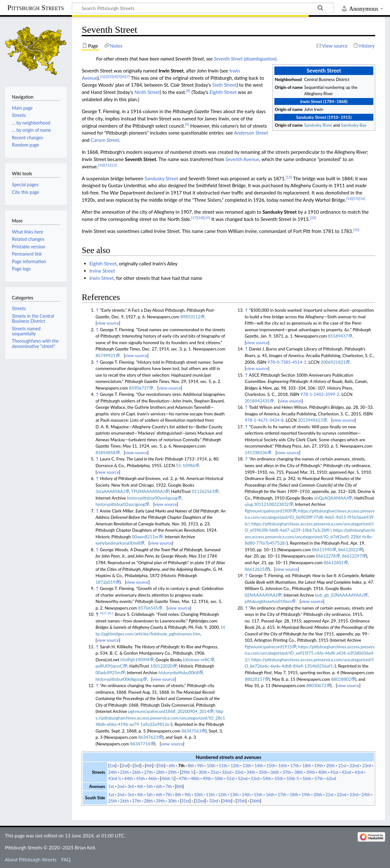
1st (112, 766)
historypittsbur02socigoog (120, 504)
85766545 (148, 608)
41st (334, 772)
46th (152, 778)
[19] (207, 218)
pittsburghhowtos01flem (268, 601)
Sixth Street (224, 85)
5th (161, 766)
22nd (354, 766)
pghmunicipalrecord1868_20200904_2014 (169, 711)
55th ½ (293, 778)
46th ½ (168, 778)
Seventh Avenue (242, 159)
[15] (356, 198)
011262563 (203, 491)
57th (319, 778)
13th (247, 766)
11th (223, 766)
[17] (194, 218)
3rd (137, 766)
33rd (239, 772)
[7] (128, 76)
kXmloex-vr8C (197, 660)
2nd (125, 766)
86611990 (322, 550)
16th (283, 766)
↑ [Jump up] (97, 310)
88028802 (341, 679)
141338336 (256, 452)
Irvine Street (102, 271)
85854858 (105, 452)
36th (275, 772)
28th (160, 772)
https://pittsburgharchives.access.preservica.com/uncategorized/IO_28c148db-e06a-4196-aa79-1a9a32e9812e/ (160, 718)
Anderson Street (251, 133)
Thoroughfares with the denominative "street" (35, 343)
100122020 (161, 666)
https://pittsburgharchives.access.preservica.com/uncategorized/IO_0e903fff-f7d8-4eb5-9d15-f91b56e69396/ (310, 517)
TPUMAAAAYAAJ (148, 491)
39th (311, 772)
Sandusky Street (161, 178)
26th (136, 772)
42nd (346, 772)
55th (279, 778)
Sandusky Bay (354, 125)
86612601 (333, 562)
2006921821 (333, 362)
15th (271, 766)
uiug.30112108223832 (267, 504)
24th (112, 772)
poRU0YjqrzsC (109, 666)
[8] (188, 91)
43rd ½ (115, 778)
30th (203, 772)
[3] (111, 76)
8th (191, 766)
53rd (255, 778)
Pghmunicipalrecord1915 (268, 647)
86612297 (352, 556)
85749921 (105, 355)
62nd (331, 778)
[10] (101, 165)
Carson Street (105, 140)
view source (108, 323)
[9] (187, 124)
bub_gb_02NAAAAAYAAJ (339, 595)
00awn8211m (145, 537)
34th (251, 772)
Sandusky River (318, 125)
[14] (349, 198)
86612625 (255, 569)
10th (211, 766)
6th (172, 766)
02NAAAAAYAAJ (261, 595)
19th (319, 766)
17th (295, 766)
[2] (106, 76)
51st (231, 778)
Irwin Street (102, 278)
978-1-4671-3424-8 (264, 420)
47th (183, 778)
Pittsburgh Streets (36, 8)
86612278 (326, 556)
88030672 (316, 685)
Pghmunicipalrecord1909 (268, 511)
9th (200, 766)
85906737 (139, 388)
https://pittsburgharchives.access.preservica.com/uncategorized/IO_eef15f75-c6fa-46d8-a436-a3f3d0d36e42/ (310, 653)
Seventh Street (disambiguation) (245, 59)
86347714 (140, 744)
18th (307, 766)
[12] (114, 165)
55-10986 (186, 465)
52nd (243, 778)
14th (259, 766)
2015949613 (310, 420)
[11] (107, 165)
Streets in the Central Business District (33, 318)
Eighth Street (223, 92)
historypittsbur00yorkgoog (152, 498)
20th (330, 766)
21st (342, 766)
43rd (359, 772)
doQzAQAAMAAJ (331, 498)
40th (323, 772)
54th (267, 778)
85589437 (338, 336)
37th (287, 772)
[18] (201, 218)
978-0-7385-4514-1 (287, 362)
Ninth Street (147, 92)
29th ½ (188, 772)
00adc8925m (108, 672)
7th (181, 766)
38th (299, 772)
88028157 (255, 679)
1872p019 (105, 582)
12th (235, 766)
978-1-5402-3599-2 (320, 394)
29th (172, 772)
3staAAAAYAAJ (110, 491)
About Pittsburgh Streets (31, 859)
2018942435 (257, 401)
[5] (119, 76)
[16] (362, 198)
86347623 (148, 737)
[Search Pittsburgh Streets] (203, 8)
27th (148, 772)
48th (195, 778)
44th (129, 778)
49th (207, 778)
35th (263, 772)
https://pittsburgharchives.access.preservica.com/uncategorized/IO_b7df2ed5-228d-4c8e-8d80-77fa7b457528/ (310, 536)
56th (307, 778)
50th (219, 778)
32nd (227, 772)
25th (124, 772)
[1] (102, 76)
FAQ (66, 859)
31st (215, 772)
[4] (115, 76)
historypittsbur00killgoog (119, 679)
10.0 (103, 613)
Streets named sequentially (26, 331)
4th (149, 766)
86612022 (348, 550)
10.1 (111, 613)
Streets (19, 308)
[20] (313, 218)
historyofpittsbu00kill (179, 672)
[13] (289, 177)
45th (141, 778)
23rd (367, 766)
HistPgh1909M (135, 660)
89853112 (190, 317)
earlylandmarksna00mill (118, 543)
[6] (123, 76)
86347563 (191, 731)
